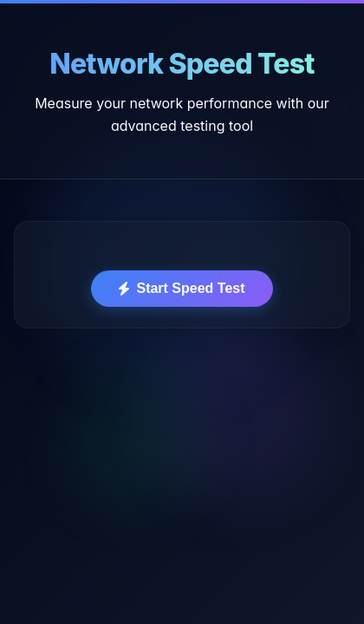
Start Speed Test (182, 288)
